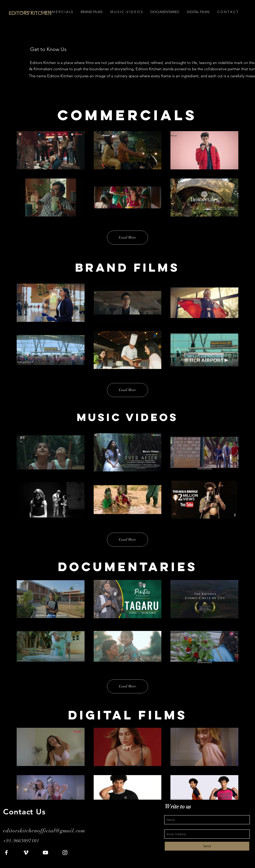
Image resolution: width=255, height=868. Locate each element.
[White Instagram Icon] (65, 853)
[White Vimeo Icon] (26, 853)
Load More (127, 237)
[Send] (207, 846)
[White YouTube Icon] (45, 853)
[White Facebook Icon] (6, 853)
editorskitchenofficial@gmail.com (44, 831)
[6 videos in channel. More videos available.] (127, 174)
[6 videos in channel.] (127, 770)
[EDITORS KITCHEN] (56, 13)
